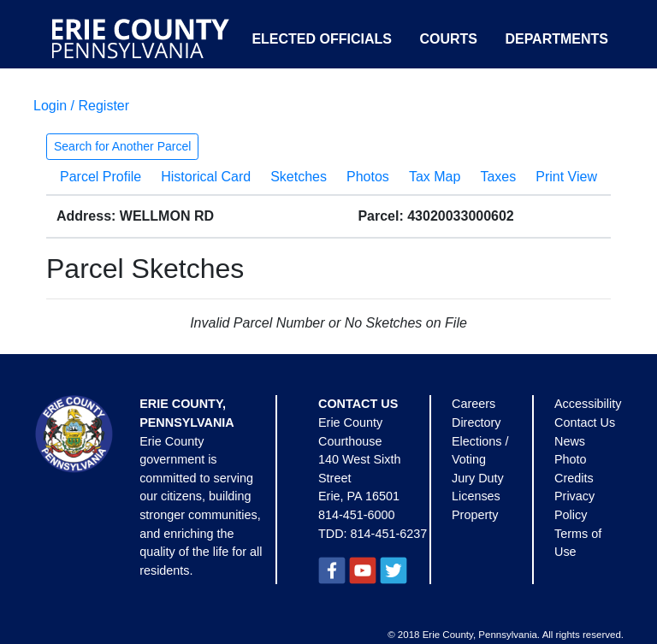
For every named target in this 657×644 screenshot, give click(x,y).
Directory (476, 422)
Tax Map (435, 177)
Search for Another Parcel (122, 146)
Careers (474, 404)
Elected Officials (322, 39)
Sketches (299, 177)
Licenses (476, 496)
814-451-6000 (357, 515)
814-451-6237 (389, 534)
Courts (448, 39)
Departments (556, 39)
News (570, 441)
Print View (566, 177)
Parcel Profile (101, 177)
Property (475, 515)
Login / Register (81, 106)
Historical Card (206, 177)
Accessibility (588, 404)
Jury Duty (478, 478)
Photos (368, 177)
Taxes (498, 177)
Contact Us (585, 422)
